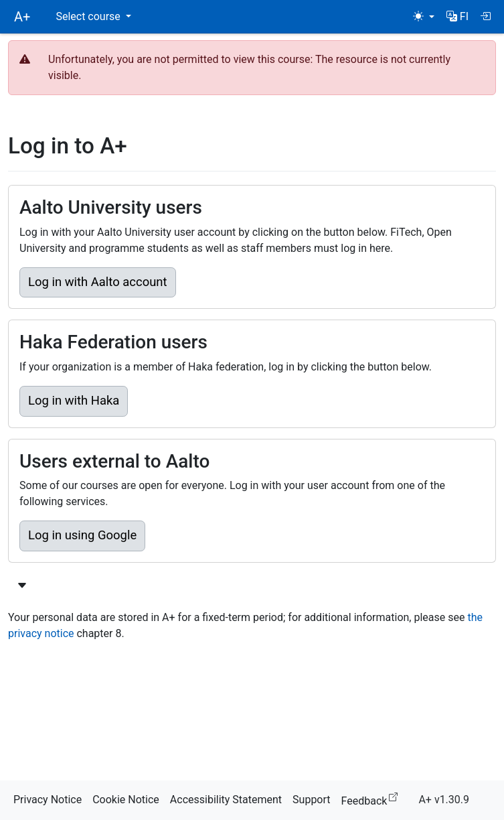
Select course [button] (89, 16)
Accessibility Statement (226, 800)
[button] (457, 17)
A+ (22, 17)
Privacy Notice (48, 800)
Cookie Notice (126, 800)
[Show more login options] (22, 586)
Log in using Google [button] (82, 535)
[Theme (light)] (424, 17)
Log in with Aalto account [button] (98, 282)
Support (311, 800)
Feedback (372, 799)
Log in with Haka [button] (74, 401)
